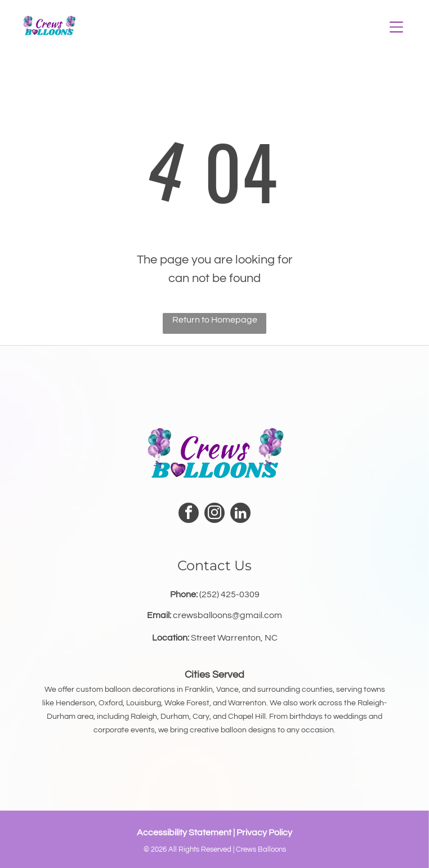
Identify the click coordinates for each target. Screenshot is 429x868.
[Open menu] (396, 27)
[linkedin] (240, 514)
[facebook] (189, 514)
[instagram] (214, 514)
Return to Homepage (215, 320)
